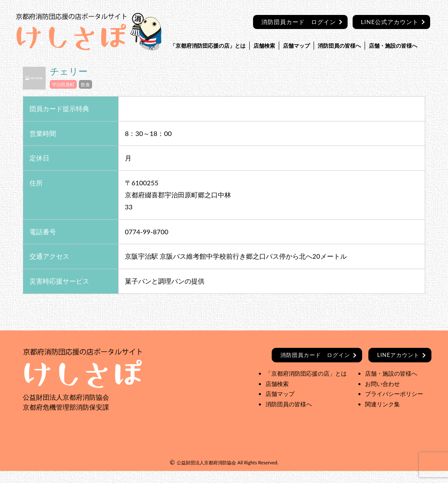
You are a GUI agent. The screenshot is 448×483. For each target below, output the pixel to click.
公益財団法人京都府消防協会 (206, 462)
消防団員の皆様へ (339, 46)
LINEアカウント (398, 355)
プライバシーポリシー (394, 394)
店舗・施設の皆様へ (393, 46)
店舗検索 (264, 46)
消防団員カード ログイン (299, 22)
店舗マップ (296, 46)
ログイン (315, 355)
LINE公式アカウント (390, 22)
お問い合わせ (382, 384)
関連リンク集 (382, 404)
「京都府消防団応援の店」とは (208, 46)
